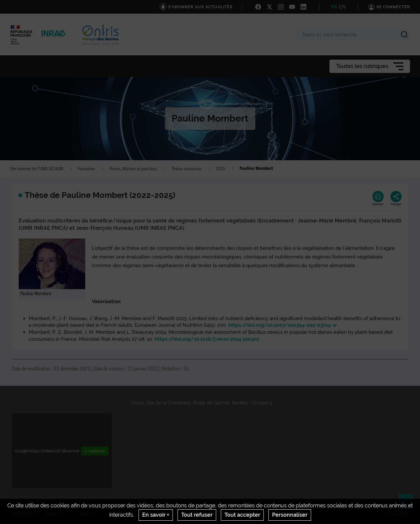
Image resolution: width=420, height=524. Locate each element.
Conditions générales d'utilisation (220, 514)
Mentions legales (156, 514)
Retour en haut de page (409, 504)
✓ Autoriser (95, 451)
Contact (88, 514)
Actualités (55, 514)
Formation (86, 169)
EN (342, 7)
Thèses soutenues (187, 169)
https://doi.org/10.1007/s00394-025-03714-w (283, 325)
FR (334, 7)
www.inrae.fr (396, 514)
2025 (220, 169)
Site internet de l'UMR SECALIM (37, 169)
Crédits (118, 514)
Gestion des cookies (287, 514)
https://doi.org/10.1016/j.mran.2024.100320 (207, 339)
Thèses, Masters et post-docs (133, 169)
